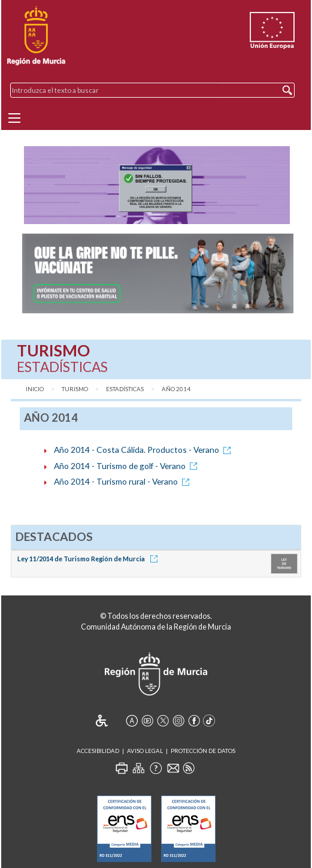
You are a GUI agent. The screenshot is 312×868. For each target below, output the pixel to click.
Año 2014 (176, 389)
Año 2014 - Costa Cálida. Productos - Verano (144, 450)
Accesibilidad (98, 751)
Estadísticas (125, 389)
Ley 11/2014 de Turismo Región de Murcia (90, 559)
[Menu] (14, 118)
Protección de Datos (203, 751)
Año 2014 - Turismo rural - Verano (124, 481)
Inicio (35, 389)
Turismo (75, 389)
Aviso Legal (145, 751)
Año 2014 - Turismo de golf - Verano (128, 466)
